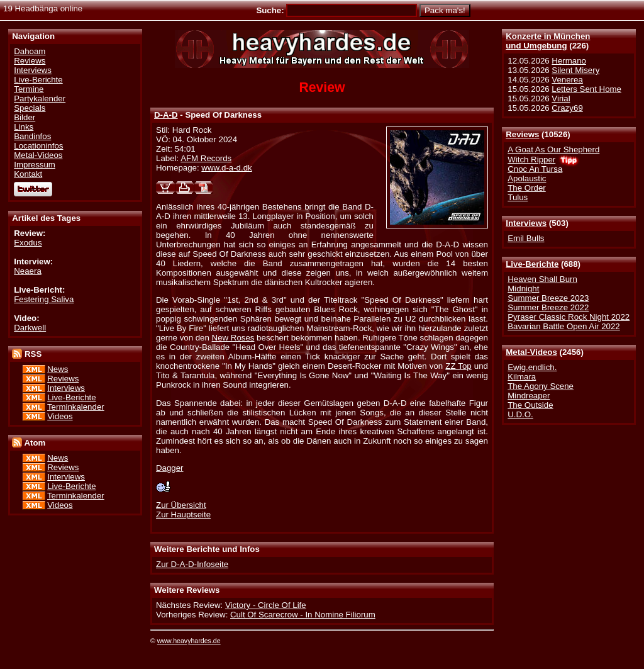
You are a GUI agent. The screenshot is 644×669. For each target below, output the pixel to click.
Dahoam (30, 51)
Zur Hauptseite (183, 514)
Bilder (25, 117)
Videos (60, 416)
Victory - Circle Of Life (266, 605)
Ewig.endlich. (532, 367)
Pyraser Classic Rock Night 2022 (569, 317)
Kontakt (28, 174)
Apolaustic (527, 178)
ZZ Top (458, 366)
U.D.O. (520, 414)
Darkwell (30, 328)
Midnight (523, 289)
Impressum (35, 165)
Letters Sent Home (586, 89)
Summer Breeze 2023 (548, 298)
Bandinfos (32, 136)
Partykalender (40, 98)
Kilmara (522, 377)
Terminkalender (76, 407)
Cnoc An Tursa (535, 169)
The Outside (530, 405)
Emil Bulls (526, 238)
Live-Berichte (532, 264)
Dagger (170, 468)
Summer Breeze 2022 (548, 307)
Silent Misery (575, 70)
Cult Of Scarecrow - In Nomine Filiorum (303, 615)
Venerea (567, 80)
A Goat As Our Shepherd (553, 149)
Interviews (526, 223)
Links (24, 127)
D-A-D (166, 115)
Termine (29, 89)
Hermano (569, 61)
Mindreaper (529, 396)
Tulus (518, 197)
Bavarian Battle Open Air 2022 (563, 326)
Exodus (28, 243)
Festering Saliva (44, 299)
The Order (526, 188)
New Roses (233, 338)
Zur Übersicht (181, 505)
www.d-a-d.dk (226, 168)
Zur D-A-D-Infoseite (192, 564)
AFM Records (206, 158)
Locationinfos (38, 146)
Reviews (522, 134)
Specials (30, 108)
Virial (561, 98)
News (58, 369)
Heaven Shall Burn (542, 279)
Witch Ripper (531, 160)
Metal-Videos (531, 352)
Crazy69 (567, 108)
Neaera (28, 271)
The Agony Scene (541, 386)
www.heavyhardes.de (189, 641)
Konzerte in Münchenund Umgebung (548, 41)
